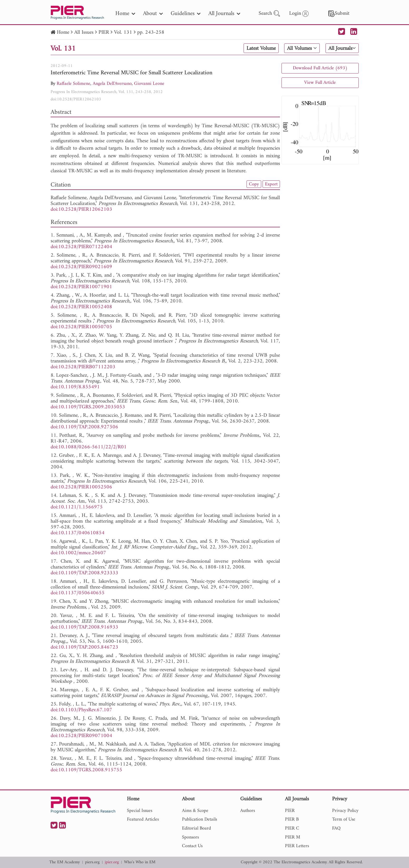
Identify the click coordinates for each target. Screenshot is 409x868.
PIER (104, 33)
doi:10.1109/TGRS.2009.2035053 (88, 407)
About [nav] (153, 14)
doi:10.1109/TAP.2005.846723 (84, 647)
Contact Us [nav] (192, 846)
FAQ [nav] (336, 828)
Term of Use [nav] (344, 819)
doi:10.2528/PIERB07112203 (83, 367)
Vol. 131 (123, 33)
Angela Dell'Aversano (112, 84)
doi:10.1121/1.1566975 (77, 507)
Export (271, 184)
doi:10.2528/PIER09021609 (81, 267)
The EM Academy (65, 862)
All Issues (84, 33)
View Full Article (320, 83)
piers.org (92, 862)
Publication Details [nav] (199, 819)
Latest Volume (261, 48)
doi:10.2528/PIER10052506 (81, 487)
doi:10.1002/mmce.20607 (78, 553)
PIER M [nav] (293, 837)
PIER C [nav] (292, 828)
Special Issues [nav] (140, 811)
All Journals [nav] (224, 14)
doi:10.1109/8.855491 (75, 387)
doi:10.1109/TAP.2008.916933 (84, 627)
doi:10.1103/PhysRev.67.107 (81, 710)
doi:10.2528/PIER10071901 (81, 287)
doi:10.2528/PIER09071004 (81, 736)
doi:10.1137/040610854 (78, 533)
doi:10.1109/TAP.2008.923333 (84, 573)
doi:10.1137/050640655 (78, 593)
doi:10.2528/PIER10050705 (81, 327)
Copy (254, 184)
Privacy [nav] (340, 799)
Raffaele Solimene (73, 84)
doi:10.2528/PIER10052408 (81, 307)
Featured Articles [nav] (143, 819)
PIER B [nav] (292, 819)
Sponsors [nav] (190, 837)
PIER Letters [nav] (297, 846)
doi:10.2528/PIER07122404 (81, 247)
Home (63, 33)
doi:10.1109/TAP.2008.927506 (84, 427)
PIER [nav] (290, 811)
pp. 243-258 (151, 33)
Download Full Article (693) (320, 68)
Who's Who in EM (140, 862)
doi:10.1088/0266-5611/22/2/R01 (89, 447)
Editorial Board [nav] (196, 828)
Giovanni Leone (149, 84)
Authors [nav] (248, 811)
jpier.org (112, 862)
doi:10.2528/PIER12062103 (76, 99)
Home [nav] (125, 14)
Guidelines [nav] (186, 14)
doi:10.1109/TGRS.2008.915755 (86, 770)
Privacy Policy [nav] (345, 811)
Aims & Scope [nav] (195, 811)
